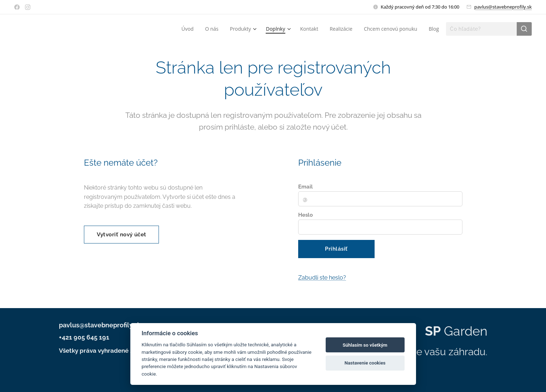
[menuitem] (189, 29)
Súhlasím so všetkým (365, 345)
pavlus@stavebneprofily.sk (503, 7)
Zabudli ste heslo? (322, 278)
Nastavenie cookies (365, 363)
